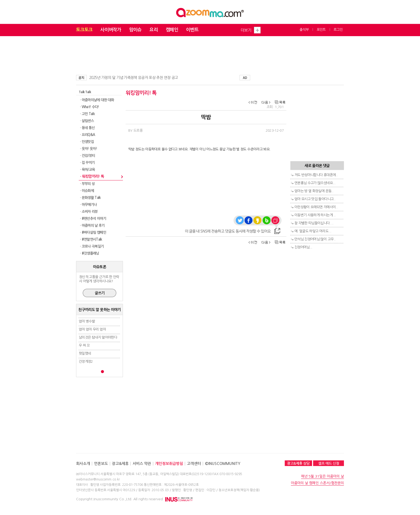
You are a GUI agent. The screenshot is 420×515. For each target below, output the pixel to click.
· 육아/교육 (87, 170)
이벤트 (192, 30)
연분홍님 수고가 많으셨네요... (315, 183)
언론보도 (101, 464)
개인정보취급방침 (169, 464)
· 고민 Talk (87, 114)
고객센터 (194, 464)
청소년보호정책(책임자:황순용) (239, 490)
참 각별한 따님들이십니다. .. (314, 223)
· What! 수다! (90, 107)
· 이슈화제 (87, 191)
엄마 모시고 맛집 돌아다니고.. (315, 199)
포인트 (321, 30)
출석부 (304, 30)
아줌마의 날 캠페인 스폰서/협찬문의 (317, 483)
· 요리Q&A (87, 135)
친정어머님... (303, 247)
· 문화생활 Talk (91, 198)
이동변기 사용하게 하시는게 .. (315, 215)
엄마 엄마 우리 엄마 (92, 329)
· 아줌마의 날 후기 (92, 226)
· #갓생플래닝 (90, 253)
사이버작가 (111, 30)
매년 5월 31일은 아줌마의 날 (322, 476)
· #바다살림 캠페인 (93, 232)
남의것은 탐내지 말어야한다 (98, 337)
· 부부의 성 (87, 184)
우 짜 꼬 (84, 345)
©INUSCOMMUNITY (223, 464)
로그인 (338, 30)
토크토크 (84, 30)
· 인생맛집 (87, 142)
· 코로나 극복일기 (92, 246)
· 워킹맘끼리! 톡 (92, 176)
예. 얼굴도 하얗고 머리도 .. (313, 231)
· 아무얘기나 (88, 205)
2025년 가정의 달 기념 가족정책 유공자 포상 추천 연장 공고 (134, 78)
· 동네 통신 (87, 128)
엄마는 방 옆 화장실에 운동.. (314, 191)
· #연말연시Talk (91, 239)
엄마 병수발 (87, 321)
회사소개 (83, 464)
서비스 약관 (142, 464)
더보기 (246, 30)
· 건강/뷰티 (87, 156)
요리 (154, 30)
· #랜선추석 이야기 (93, 219)
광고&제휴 (120, 464)
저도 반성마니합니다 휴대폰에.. (316, 175)
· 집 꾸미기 (87, 163)
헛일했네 (85, 353)
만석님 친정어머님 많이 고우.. (315, 239)
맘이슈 (135, 30)
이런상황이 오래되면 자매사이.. (316, 207)
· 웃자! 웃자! (89, 149)
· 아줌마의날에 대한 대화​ (97, 100)
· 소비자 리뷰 (89, 212)
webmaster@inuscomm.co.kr (98, 479)
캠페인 (172, 30)
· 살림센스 (87, 121)
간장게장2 (86, 361)
